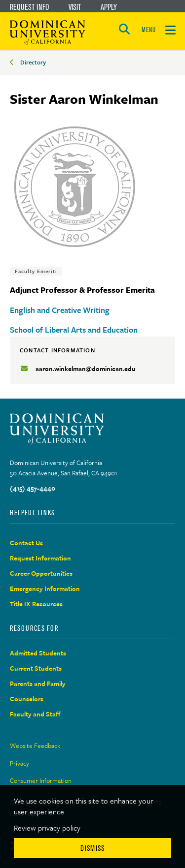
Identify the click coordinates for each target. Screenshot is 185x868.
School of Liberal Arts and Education (74, 330)
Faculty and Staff (35, 714)
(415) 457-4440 (33, 488)
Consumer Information (41, 780)
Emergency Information (45, 589)
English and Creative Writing (60, 310)
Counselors (27, 699)
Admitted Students (38, 653)
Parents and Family (38, 683)
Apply (109, 7)
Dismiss (92, 848)
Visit (75, 7)
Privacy (19, 763)
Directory (33, 62)
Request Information (40, 558)
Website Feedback (35, 745)
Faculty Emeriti (36, 271)
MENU (148, 30)
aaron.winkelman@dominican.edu (86, 369)
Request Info (29, 7)
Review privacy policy (47, 828)
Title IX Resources (36, 604)
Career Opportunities (41, 573)
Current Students (36, 668)
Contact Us (26, 543)
